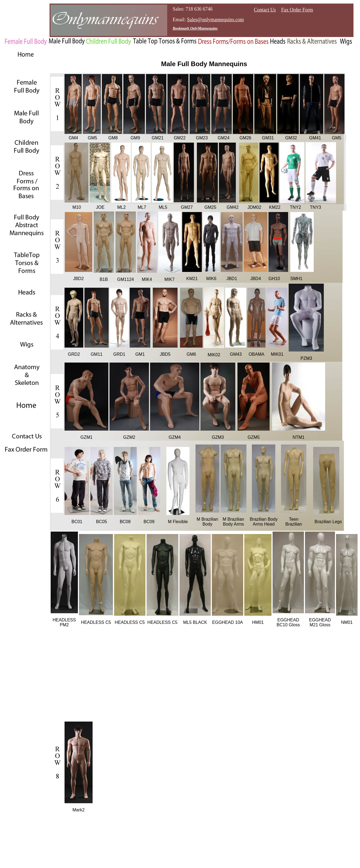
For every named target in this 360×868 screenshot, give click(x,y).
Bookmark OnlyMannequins (195, 28)
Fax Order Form (297, 10)
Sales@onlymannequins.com (216, 20)
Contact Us (265, 10)
